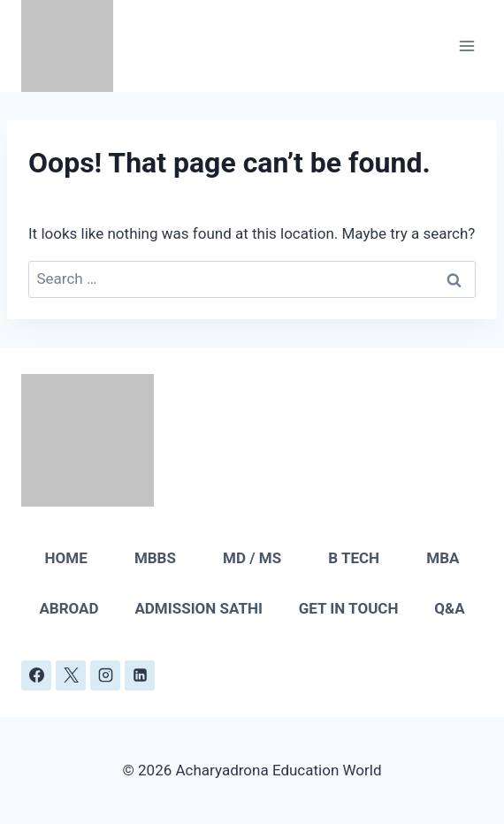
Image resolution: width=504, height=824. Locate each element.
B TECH (354, 558)
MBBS (155, 558)
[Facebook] (36, 675)
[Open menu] (466, 46)
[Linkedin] (140, 675)
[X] (71, 675)
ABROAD (69, 608)
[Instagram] (105, 675)
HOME (66, 558)
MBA (443, 558)
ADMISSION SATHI (199, 608)
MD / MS (252, 558)
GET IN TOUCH (349, 608)
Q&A (449, 608)
